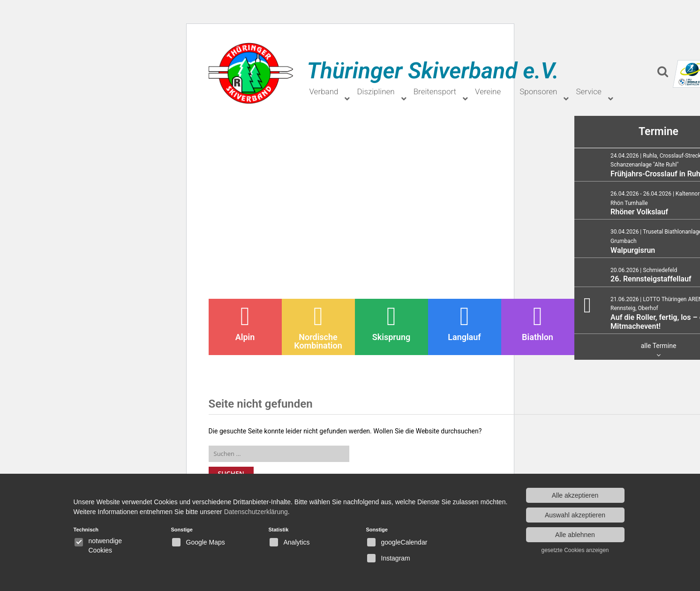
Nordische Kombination (318, 327)
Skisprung (391, 323)
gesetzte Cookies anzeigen (575, 550)
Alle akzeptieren (575, 495)
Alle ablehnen (575, 535)
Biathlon (538, 323)
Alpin (245, 323)
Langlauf (464, 323)
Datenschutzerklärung (256, 512)
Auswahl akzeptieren (575, 515)
